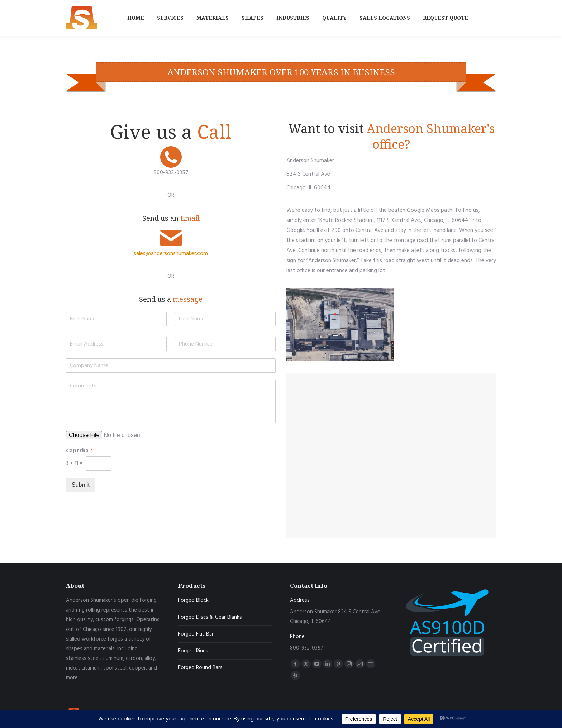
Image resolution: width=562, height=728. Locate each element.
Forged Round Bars (200, 668)
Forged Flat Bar (196, 634)
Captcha (79, 451)
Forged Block (193, 600)
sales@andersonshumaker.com (171, 254)
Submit (81, 485)
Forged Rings (193, 651)
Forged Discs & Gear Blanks (210, 617)
